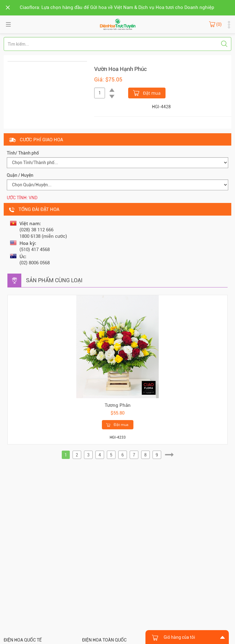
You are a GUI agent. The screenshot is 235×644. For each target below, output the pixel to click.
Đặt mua (147, 93)
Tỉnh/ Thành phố (23, 153)
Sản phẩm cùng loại (54, 280)
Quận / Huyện (20, 175)
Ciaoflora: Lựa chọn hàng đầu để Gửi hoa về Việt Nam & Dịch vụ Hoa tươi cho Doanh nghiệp (117, 7)
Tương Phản (118, 405)
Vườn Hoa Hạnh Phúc (120, 69)
